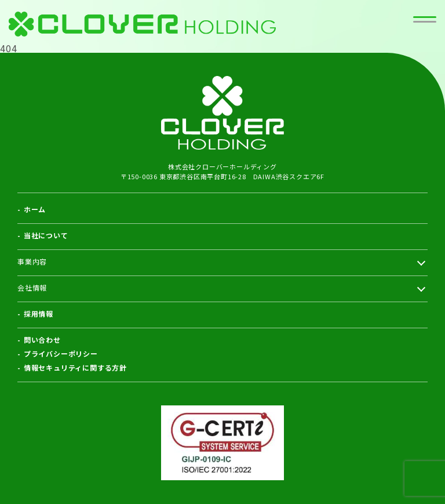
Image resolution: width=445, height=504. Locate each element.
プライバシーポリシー (61, 353)
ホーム (35, 209)
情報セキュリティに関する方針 (75, 367)
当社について (46, 235)
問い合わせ (42, 340)
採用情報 (39, 313)
